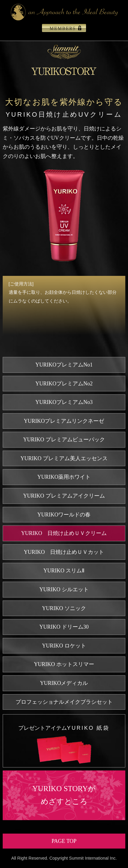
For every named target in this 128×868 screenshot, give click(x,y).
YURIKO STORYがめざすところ (64, 795)
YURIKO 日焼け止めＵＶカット (64, 552)
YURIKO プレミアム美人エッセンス (64, 458)
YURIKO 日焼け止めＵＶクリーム (64, 533)
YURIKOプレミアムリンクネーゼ (64, 421)
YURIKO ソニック (64, 608)
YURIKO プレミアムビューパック (64, 440)
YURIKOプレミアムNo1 (64, 365)
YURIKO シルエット (64, 589)
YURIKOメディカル (64, 683)
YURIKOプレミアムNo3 (64, 402)
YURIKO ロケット (64, 646)
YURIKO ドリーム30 (64, 627)
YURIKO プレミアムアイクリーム (64, 496)
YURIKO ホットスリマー (64, 664)
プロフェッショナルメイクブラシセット (64, 702)
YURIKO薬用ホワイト (64, 477)
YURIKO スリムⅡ (64, 571)
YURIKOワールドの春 (64, 515)
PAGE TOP (64, 841)
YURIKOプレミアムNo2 (64, 384)
